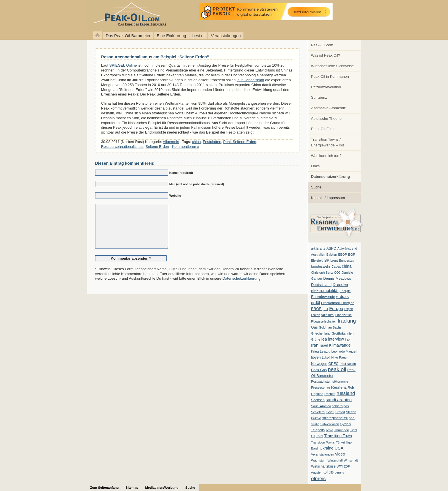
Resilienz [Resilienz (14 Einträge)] (339, 387)
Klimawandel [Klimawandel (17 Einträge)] (340, 345)
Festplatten (212, 142)
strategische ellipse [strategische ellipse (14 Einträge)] (338, 418)
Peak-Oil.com (322, 45)
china (196, 142)
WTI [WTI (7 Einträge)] (340, 466)
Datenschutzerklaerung (241, 287)
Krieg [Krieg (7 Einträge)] (315, 351)
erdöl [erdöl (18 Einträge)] (316, 303)
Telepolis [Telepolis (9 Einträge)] (318, 430)
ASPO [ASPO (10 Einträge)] (331, 249)
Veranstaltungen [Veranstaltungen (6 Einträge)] (323, 454)
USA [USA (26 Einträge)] (339, 448)
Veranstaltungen (226, 36)
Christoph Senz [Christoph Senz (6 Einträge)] (322, 273)
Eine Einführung (171, 36)
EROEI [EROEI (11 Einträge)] (317, 309)
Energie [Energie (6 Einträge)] (345, 291)
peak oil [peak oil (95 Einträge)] (337, 369)
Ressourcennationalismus (122, 147)
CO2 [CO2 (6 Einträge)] (337, 273)
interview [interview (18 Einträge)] (336, 339)
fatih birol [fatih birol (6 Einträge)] (328, 315)
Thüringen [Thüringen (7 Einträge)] (342, 430)
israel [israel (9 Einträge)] (324, 345)
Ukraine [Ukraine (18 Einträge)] (327, 448)
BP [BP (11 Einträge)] (327, 261)
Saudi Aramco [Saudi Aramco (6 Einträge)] (321, 406)
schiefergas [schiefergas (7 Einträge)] (340, 406)
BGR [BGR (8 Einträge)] (352, 255)
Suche (316, 187)
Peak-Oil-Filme (323, 129)
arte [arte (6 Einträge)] (322, 249)
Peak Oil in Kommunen (330, 76)
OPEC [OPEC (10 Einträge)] (333, 364)
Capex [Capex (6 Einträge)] (336, 267)
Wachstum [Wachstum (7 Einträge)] (319, 460)
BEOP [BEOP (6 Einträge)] (342, 255)
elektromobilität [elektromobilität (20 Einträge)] (325, 291)
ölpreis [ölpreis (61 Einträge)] (318, 478)
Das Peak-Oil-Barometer (128, 36)
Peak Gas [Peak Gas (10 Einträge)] (319, 370)
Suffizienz (319, 97)
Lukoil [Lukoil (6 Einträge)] (326, 357)
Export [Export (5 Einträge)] (349, 309)
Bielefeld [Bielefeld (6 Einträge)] (317, 261)
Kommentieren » (186, 147)
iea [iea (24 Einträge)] (324, 339)
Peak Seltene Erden (240, 142)
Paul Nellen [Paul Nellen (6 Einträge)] (348, 364)
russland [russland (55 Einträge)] (346, 393)
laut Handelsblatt (250, 80)
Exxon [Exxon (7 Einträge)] (316, 315)
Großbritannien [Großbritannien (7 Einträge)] (343, 333)
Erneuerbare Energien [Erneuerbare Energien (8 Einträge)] (338, 303)
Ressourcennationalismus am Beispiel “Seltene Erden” (155, 57)
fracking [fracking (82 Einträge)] (347, 321)
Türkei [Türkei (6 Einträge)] (340, 442)
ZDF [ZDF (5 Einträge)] (347, 466)
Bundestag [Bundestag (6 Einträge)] (347, 261)
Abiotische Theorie (326, 119)
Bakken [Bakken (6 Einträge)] (332, 255)
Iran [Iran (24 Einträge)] (315, 345)
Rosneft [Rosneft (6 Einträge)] (330, 394)
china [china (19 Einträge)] (347, 266)
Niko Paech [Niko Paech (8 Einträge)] (340, 357)
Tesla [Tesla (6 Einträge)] (329, 430)
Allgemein (171, 142)
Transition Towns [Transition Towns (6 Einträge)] (323, 442)
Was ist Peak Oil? (326, 55)
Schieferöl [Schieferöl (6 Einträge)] (318, 412)
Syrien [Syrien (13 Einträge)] (345, 424)
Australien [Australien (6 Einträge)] (318, 255)
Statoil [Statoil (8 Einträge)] (340, 412)
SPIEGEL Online (123, 65)
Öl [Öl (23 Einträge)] (326, 472)
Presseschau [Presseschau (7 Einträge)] (321, 387)
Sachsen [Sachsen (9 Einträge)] (318, 400)
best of (198, 36)
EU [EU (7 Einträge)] (326, 309)
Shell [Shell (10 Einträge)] (330, 412)
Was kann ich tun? (326, 156)
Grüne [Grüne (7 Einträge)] (316, 339)
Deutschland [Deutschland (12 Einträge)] (321, 285)
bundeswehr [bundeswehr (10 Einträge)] (321, 267)
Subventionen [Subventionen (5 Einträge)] (330, 424)
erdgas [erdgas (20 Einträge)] (343, 297)
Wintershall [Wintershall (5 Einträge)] (335, 460)
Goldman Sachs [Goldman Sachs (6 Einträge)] (330, 327)
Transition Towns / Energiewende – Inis (328, 142)
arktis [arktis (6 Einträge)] (315, 249)
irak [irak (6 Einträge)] (348, 339)
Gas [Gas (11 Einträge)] (314, 327)
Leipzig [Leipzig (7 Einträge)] (325, 351)
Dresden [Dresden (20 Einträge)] (340, 285)
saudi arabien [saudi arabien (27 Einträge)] (339, 400)
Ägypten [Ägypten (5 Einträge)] (317, 472)
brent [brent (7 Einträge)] (334, 261)
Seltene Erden (157, 147)
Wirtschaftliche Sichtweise (333, 66)
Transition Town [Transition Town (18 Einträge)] (338, 436)
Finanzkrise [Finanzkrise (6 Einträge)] (344, 315)
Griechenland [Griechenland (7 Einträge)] (321, 333)
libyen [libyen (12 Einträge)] (316, 357)
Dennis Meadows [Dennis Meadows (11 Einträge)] (337, 279)
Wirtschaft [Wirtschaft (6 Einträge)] (351, 460)
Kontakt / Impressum (328, 198)
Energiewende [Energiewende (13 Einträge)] (323, 297)
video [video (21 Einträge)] (340, 454)
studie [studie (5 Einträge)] (315, 424)
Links (315, 166)
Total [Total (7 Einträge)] (319, 436)
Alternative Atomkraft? (329, 108)
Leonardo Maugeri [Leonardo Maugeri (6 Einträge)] (344, 351)
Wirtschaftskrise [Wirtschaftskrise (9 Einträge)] (323, 466)
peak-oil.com (60, 15)
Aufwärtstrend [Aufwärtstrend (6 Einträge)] (347, 249)
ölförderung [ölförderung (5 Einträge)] (337, 472)
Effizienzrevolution (326, 87)
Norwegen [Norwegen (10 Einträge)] (319, 364)
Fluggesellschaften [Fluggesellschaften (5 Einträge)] (324, 321)
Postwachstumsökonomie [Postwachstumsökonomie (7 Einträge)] (330, 381)
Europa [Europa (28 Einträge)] (336, 308)
